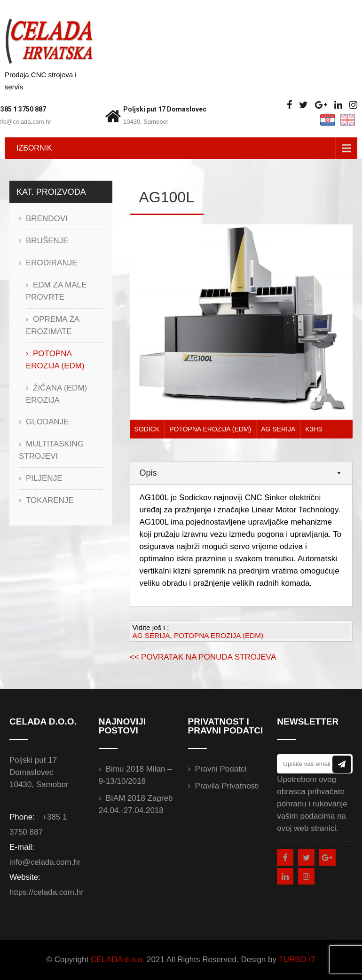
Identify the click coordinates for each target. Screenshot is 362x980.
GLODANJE (47, 422)
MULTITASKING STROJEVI (51, 450)
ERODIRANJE (52, 263)
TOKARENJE (50, 500)
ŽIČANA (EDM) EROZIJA (56, 394)
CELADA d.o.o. (118, 960)
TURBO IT (297, 960)
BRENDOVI (47, 219)
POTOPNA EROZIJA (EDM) (210, 429)
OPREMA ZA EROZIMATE (53, 325)
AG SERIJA (278, 429)
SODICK (147, 429)
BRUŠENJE (47, 241)
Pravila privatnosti (227, 786)
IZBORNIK (34, 148)
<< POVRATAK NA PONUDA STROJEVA (203, 657)
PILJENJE (44, 478)
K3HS (314, 429)
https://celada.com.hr (47, 892)
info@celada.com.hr (45, 862)
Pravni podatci (221, 769)
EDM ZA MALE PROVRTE (56, 291)
